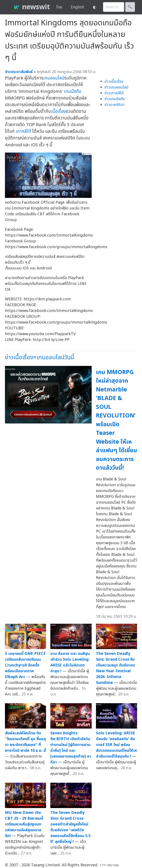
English (77, 7)
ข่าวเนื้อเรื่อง (114, 82)
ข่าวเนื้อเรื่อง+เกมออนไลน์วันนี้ (39, 357)
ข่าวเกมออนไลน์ (117, 87)
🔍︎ (130, 7)
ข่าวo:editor (115, 105)
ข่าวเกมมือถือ (115, 99)
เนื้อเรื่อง (58, 111)
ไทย (59, 7)
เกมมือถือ (73, 91)
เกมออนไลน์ (54, 78)
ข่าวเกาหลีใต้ (114, 93)
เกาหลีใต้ (23, 131)
